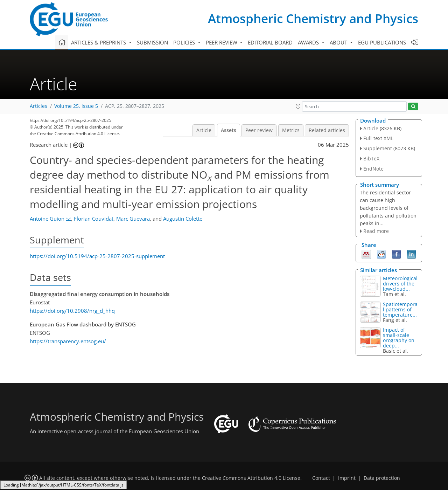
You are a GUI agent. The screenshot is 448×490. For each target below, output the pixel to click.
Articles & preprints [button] (99, 42)
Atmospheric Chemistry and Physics (313, 18)
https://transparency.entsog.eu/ (68, 341)
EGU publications (382, 42)
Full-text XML (378, 138)
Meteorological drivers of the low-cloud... (400, 284)
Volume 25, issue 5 (76, 106)
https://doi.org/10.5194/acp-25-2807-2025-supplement (97, 256)
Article (204, 130)
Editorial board (270, 42)
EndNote (373, 169)
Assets (229, 130)
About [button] (339, 42)
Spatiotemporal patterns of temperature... (400, 309)
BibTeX (371, 158)
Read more (376, 231)
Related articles (327, 130)
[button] (298, 106)
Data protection (382, 478)
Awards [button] (309, 42)
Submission (152, 42)
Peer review (259, 130)
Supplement (378, 148)
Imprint (347, 478)
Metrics (291, 130)
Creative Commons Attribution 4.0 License (251, 478)
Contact (321, 478)
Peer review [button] (222, 42)
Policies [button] (185, 42)
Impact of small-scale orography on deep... (399, 338)
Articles (38, 106)
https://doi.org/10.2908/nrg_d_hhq (72, 311)
